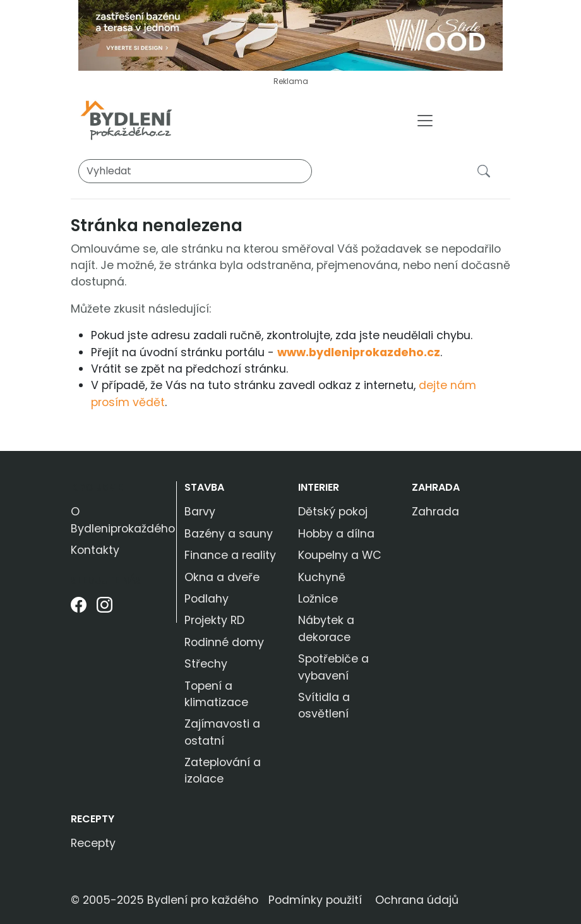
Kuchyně (322, 577)
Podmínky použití (315, 900)
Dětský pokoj (333, 512)
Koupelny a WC (340, 555)
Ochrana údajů (417, 900)
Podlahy (207, 599)
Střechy (206, 664)
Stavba (204, 487)
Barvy (200, 512)
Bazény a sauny (229, 534)
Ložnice (318, 599)
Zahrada (436, 487)
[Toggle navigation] (425, 121)
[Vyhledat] (195, 171)
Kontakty (95, 550)
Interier (319, 487)
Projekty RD (214, 620)
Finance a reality (230, 555)
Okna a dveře (222, 577)
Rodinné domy (224, 642)
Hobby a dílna (336, 534)
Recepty (93, 819)
